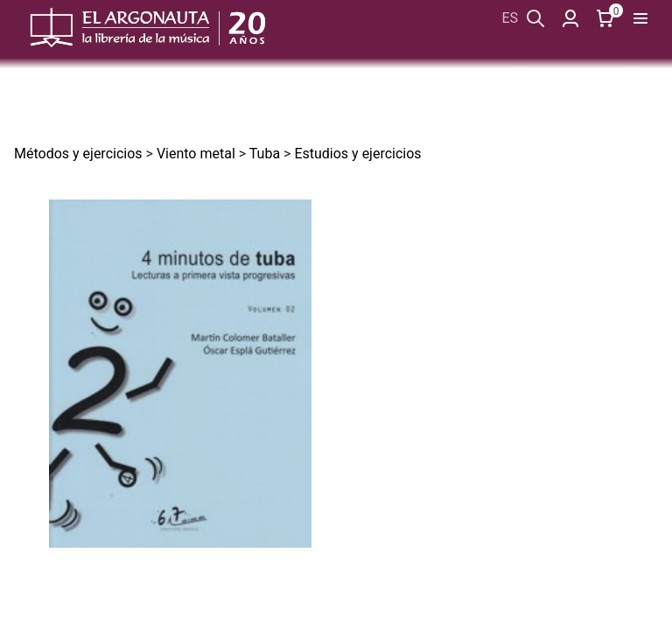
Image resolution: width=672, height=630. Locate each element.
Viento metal (196, 154)
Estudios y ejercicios (357, 154)
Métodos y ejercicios (78, 154)
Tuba (265, 154)
